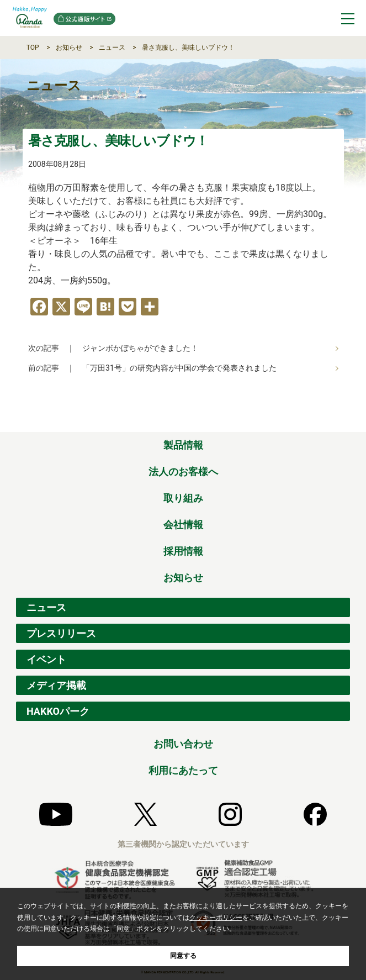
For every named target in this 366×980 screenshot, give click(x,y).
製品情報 (183, 445)
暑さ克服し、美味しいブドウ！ (188, 48)
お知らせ (69, 48)
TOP (33, 48)
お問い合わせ (183, 744)
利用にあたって (183, 770)
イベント (46, 659)
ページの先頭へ (342, 420)
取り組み (183, 498)
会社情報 (183, 525)
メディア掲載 (56, 685)
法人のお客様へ (183, 471)
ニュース (112, 48)
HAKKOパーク (58, 711)
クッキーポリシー (216, 918)
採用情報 (183, 551)
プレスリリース (61, 633)
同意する (183, 956)
